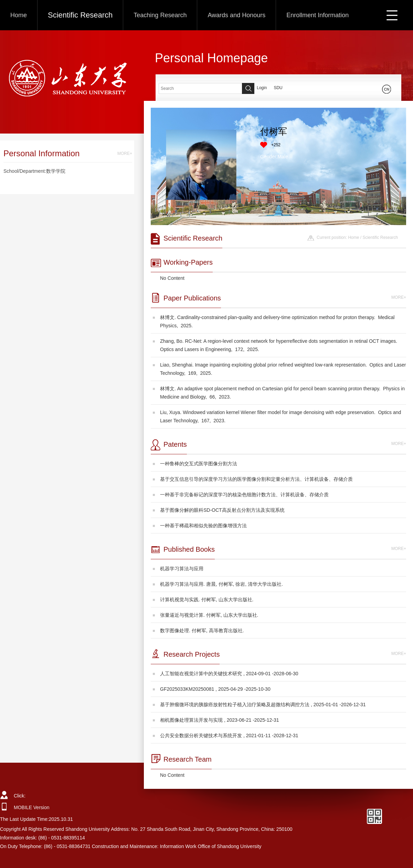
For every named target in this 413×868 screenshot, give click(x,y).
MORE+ (125, 154)
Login (262, 88)
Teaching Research (160, 15)
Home (19, 15)
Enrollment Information (317, 15)
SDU (278, 88)
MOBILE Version (32, 807)
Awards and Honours (236, 15)
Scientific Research (80, 15)
